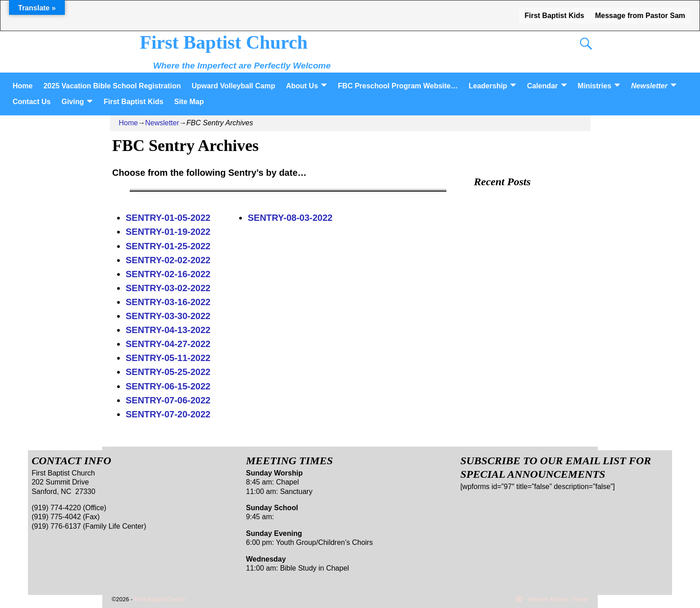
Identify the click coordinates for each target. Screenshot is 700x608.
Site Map (189, 102)
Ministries (594, 86)
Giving (73, 102)
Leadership (488, 86)
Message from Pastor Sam (640, 16)
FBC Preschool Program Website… (398, 86)
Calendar (542, 86)
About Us (302, 86)
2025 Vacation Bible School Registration (112, 86)
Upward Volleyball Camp (233, 86)
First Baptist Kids (554, 16)
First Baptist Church (224, 42)
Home (23, 86)
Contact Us (32, 102)
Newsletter (649, 86)
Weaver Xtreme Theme (558, 599)
